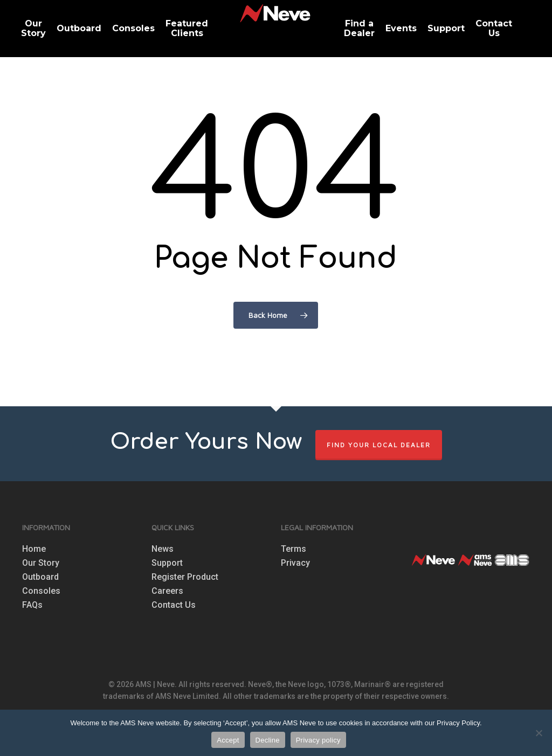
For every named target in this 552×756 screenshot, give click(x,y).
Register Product (185, 577)
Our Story (41, 563)
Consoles (41, 591)
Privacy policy (318, 740)
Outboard (40, 577)
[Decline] (539, 733)
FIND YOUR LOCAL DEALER (379, 445)
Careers (167, 591)
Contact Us (174, 605)
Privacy (295, 563)
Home (34, 549)
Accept (228, 740)
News (163, 549)
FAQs (32, 605)
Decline (268, 740)
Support (167, 563)
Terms (294, 549)
